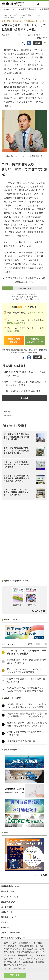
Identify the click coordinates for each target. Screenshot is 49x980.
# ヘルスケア (9, 9)
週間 (38, 644)
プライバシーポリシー (10, 933)
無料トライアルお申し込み (14, 340)
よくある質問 (7, 907)
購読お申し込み (8, 891)
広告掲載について (8, 917)
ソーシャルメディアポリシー (13, 938)
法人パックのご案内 (9, 897)
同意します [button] (15, 975)
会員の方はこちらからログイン (35, 340)
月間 (45, 644)
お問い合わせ (7, 912)
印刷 (37, 43)
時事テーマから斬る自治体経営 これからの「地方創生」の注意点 (25, 384)
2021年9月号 (42, 38)
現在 (30, 644)
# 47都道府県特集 (27, 9)
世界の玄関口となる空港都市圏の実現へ (23, 391)
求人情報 (5, 922)
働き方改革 (9, 416)
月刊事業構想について (10, 886)
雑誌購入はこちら (8, 902)
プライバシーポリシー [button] (15, 968)
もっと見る (25, 398)
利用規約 (5, 927)
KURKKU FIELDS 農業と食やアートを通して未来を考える (25, 374)
